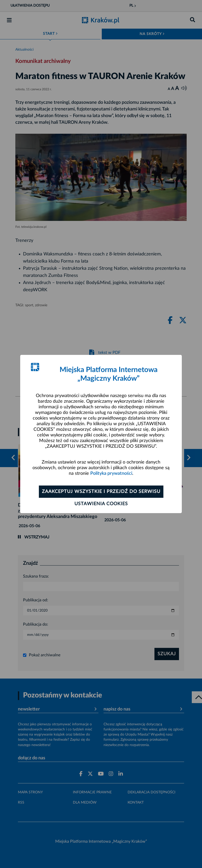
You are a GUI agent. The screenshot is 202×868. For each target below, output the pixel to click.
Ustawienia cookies (101, 504)
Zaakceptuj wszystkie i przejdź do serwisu (101, 492)
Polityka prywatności (111, 474)
